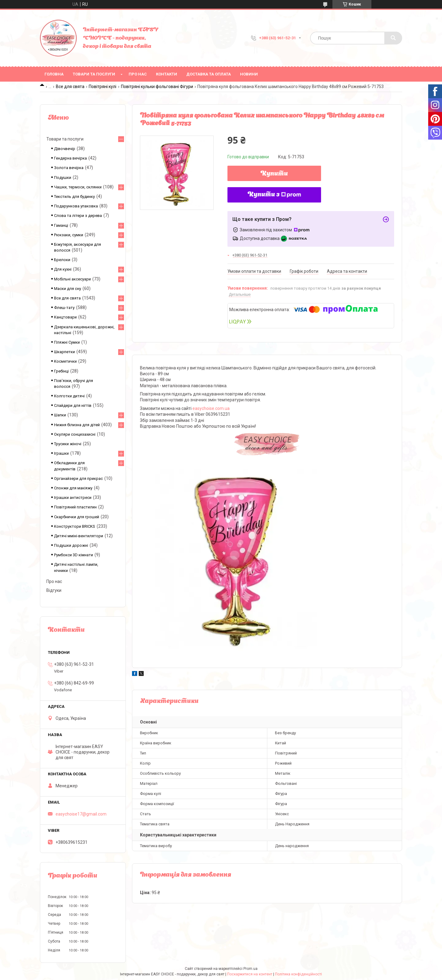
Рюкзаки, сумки (69, 235)
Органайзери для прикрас (78, 478)
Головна (54, 74)
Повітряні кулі (103, 87)
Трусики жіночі (68, 444)
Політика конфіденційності (299, 974)
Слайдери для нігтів (73, 405)
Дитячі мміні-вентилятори (79, 536)
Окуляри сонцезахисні (75, 434)
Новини (249, 74)
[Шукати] (393, 38)
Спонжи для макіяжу (73, 488)
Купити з (274, 195)
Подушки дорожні (71, 545)
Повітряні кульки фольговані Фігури (157, 87)
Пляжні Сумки (67, 342)
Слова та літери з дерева (78, 216)
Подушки (63, 177)
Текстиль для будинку (74, 197)
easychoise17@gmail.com (81, 814)
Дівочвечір (65, 149)
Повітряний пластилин (75, 507)
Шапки (60, 415)
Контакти (167, 74)
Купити (274, 174)
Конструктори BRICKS (75, 526)
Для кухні (63, 269)
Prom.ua (250, 969)
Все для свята (70, 87)
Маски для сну (68, 289)
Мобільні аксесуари (72, 279)
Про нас (138, 74)
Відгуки (54, 590)
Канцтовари (65, 317)
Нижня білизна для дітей (77, 425)
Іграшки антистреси (73, 498)
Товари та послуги (94, 74)
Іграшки (61, 453)
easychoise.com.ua (211, 408)
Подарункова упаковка (76, 206)
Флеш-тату (64, 308)
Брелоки (62, 260)
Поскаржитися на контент (250, 974)
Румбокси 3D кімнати (74, 555)
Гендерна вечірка (70, 158)
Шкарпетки (64, 352)
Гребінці (61, 371)
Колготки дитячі (69, 396)
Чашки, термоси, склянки (78, 187)
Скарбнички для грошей (77, 517)
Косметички (65, 361)
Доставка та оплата (209, 74)
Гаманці (61, 225)
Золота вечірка (69, 168)
